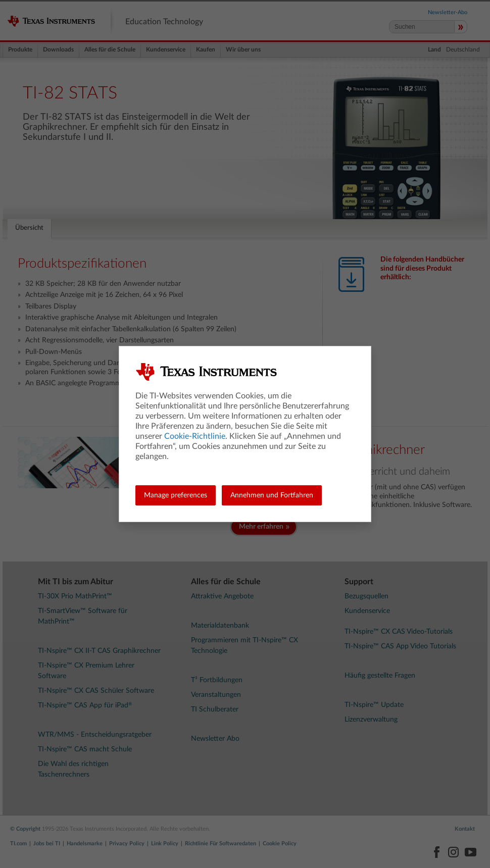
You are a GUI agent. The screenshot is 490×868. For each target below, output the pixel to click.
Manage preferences (176, 495)
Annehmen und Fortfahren (272, 495)
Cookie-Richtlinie (195, 436)
